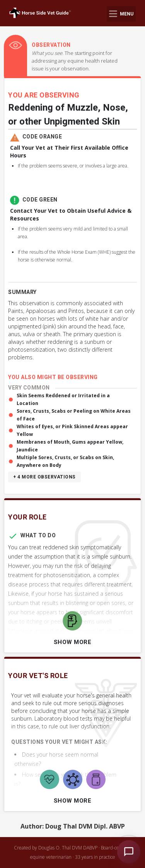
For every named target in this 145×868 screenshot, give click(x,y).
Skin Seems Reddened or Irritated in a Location (63, 399)
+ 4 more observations (44, 477)
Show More (73, 642)
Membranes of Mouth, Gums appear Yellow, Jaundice (70, 446)
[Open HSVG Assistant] (129, 852)
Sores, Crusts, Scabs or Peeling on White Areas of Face (74, 415)
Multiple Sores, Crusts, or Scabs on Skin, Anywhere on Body (65, 461)
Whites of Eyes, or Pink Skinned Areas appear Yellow (72, 430)
